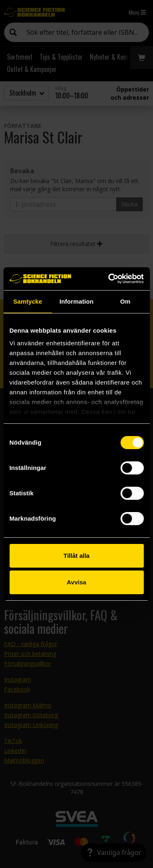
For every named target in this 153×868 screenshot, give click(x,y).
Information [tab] (77, 301)
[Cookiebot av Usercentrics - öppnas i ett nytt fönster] (109, 279)
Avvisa (77, 582)
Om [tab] (125, 301)
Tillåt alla (77, 556)
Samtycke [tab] (28, 301)
